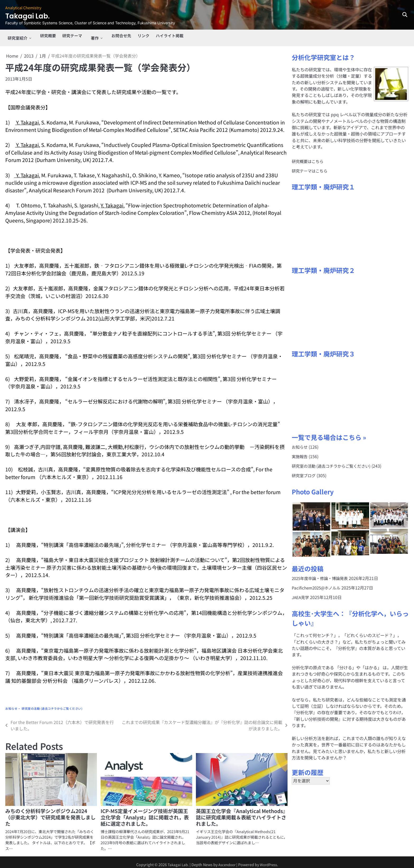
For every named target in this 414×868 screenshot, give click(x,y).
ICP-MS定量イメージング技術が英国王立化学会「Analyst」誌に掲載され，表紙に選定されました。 (145, 813)
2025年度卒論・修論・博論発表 (322, 574)
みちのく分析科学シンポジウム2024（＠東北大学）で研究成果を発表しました (50, 813)
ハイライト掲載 (167, 36)
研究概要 (45, 36)
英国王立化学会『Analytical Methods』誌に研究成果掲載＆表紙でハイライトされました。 (241, 813)
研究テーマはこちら (311, 166)
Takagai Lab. (34, 15)
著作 (92, 36)
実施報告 (300, 452)
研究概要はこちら (309, 157)
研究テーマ (70, 36)
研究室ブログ (304, 471)
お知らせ (11, 704)
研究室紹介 (16, 36)
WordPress (270, 860)
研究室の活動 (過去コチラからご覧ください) (52, 704)
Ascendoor (226, 860)
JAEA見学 (301, 593)
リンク (140, 36)
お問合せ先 (117, 36)
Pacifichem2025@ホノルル (318, 584)
